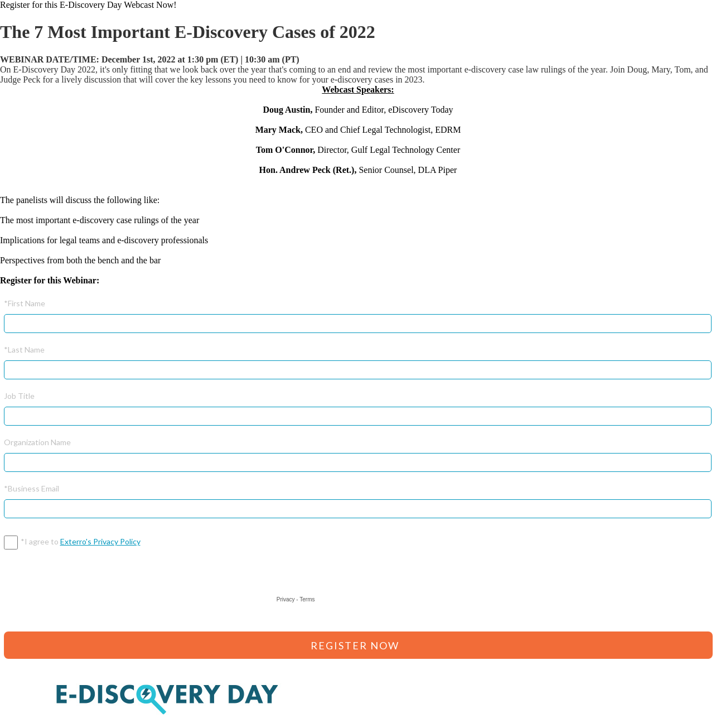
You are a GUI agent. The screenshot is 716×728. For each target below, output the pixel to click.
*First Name (25, 303)
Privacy (286, 599)
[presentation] (233, 571)
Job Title (19, 396)
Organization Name (37, 442)
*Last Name (24, 349)
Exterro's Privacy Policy (100, 541)
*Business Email (32, 488)
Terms (307, 599)
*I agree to (81, 541)
